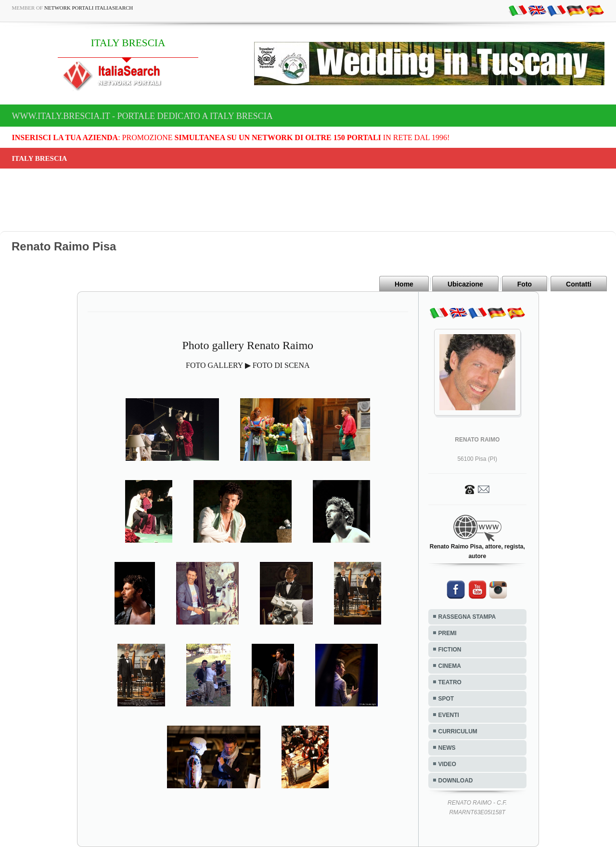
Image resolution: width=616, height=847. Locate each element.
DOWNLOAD (456, 781)
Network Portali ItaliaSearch (89, 8)
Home (404, 284)
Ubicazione (465, 284)
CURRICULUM (458, 731)
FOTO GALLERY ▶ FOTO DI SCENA (248, 365)
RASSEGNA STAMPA (467, 617)
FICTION (450, 650)
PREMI (448, 633)
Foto (525, 284)
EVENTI (449, 715)
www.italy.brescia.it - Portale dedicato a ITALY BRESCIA (142, 116)
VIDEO (447, 764)
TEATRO (450, 682)
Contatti (579, 284)
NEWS (447, 748)
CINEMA (450, 666)
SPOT (446, 699)
